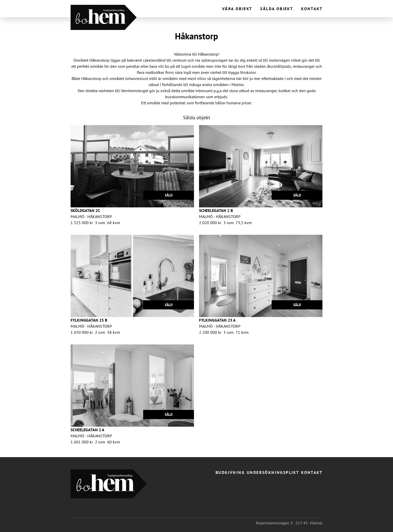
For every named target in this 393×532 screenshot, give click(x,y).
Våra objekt (237, 9)
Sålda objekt (277, 9)
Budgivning (230, 472)
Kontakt (312, 9)
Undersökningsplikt (273, 472)
